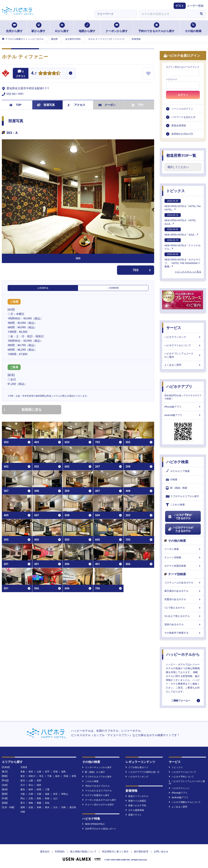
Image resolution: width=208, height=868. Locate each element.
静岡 (39, 789)
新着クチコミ (134, 815)
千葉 (49, 776)
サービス (174, 328)
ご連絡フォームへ (181, 700)
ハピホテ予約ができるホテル (180, 517)
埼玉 (41, 776)
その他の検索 (193, 28)
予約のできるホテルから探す (156, 28)
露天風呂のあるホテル (183, 591)
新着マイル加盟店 (136, 801)
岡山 (23, 798)
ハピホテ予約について (181, 777)
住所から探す (14, 28)
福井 (39, 785)
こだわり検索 (175, 505)
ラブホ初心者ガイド (137, 767)
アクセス (76, 105)
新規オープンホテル (137, 796)
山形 (39, 772)
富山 (31, 785)
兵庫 (31, 794)
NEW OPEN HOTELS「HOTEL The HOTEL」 (183, 205)
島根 (47, 798)
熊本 (47, 807)
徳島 (31, 803)
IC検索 (172, 480)
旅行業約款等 (141, 852)
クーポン (107, 105)
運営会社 (45, 852)
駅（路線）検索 (177, 488)
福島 (64, 772)
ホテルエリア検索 (178, 471)
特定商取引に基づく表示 (115, 852)
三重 (47, 789)
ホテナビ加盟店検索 (183, 566)
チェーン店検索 (183, 557)
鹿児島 (73, 807)
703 (142, 270)
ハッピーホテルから (183, 654)
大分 (55, 807)
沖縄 (23, 812)
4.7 (34, 74)
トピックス (175, 191)
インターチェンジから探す (97, 767)
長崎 (39, 807)
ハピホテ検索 (177, 462)
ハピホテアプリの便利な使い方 (143, 772)
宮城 (55, 772)
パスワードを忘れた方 (183, 117)
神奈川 (32, 776)
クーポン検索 (183, 549)
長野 (39, 781)
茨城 (66, 776)
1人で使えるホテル (183, 608)
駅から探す (39, 28)
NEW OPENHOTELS (93, 824)
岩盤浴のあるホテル (183, 599)
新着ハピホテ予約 (136, 805)
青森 (23, 772)
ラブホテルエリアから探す (183, 496)
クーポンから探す (117, 28)
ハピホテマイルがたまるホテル (181, 529)
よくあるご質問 (183, 365)
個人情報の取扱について (83, 852)
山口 (55, 798)
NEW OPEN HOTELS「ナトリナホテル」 (183, 244)
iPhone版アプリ (183, 407)
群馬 (74, 776)
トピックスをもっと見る (188, 272)
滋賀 (47, 794)
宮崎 (64, 807)
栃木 (58, 776)
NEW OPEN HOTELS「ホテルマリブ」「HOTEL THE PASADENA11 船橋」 (183, 260)
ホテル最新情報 (135, 810)
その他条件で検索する (183, 633)
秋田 (31, 772)
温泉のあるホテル (183, 624)
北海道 (24, 767)
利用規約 (60, 852)
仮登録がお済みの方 (182, 134)
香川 (23, 803)
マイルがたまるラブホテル (97, 791)
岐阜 (31, 789)
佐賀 (31, 807)
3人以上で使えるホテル (183, 616)
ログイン (183, 95)
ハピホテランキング (183, 337)
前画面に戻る (23, 410)
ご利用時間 (113, 288)
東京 (23, 776)
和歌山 (65, 794)
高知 (47, 803)
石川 (23, 785)
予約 (138, 105)
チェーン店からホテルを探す (98, 805)
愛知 (23, 789)
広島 (31, 798)
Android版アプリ (183, 415)
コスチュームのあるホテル (183, 583)
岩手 (47, 772)
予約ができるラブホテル (96, 786)
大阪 (23, 794)
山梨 (31, 781)
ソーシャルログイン (182, 109)
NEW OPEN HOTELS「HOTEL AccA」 (180, 219)
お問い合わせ (161, 852)
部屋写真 (46, 105)
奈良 (55, 794)
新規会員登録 (179, 125)
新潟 (23, 781)
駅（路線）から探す (94, 772)
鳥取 (39, 798)
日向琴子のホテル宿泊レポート (99, 829)
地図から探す (87, 28)
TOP (15, 105)
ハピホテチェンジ (179, 788)
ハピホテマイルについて (183, 345)
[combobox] (168, 14)
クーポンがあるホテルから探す (99, 800)
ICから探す (62, 28)
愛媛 (39, 803)
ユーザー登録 (195, 6)
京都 (39, 794)
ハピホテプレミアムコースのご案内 (183, 355)
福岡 (23, 807)
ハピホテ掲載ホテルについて (185, 802)
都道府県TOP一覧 (181, 156)
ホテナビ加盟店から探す (96, 795)
